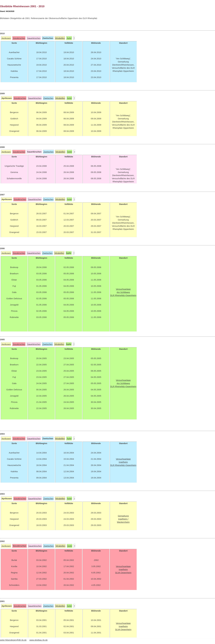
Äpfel (69, 38)
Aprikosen (6, 38)
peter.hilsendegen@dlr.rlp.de (13, 640)
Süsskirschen (19, 38)
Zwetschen (48, 98)
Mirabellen (60, 38)
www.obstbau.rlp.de (38, 640)
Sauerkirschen (34, 38)
